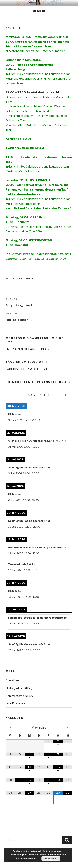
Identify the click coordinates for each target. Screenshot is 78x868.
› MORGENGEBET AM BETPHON (28, 349)
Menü (39, 11)
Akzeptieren (51, 859)
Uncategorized (23, 279)
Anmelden (12, 680)
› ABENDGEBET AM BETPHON (26, 369)
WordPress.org (16, 703)
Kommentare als (19, 696)
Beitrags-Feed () (19, 688)
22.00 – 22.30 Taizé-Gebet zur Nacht (32, 92)
